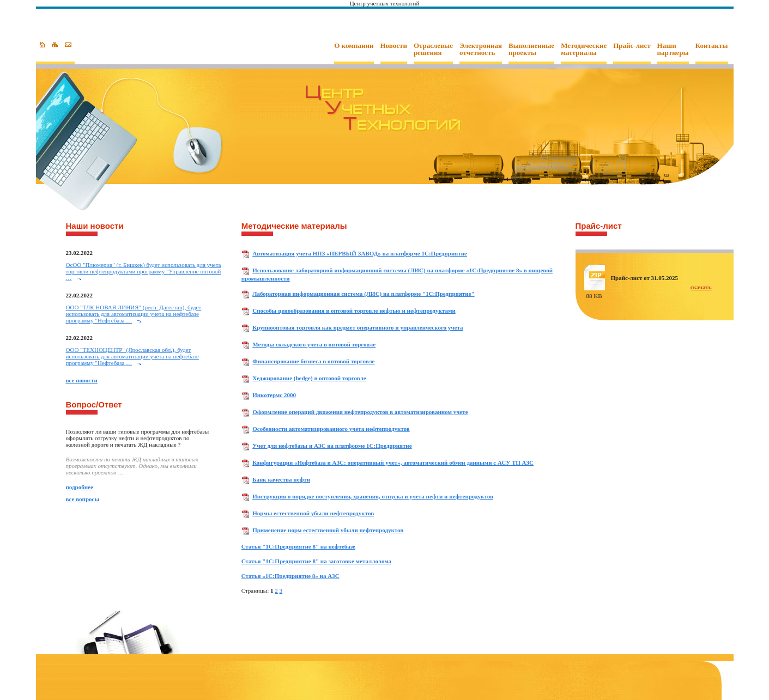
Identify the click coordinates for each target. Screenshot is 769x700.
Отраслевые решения (433, 49)
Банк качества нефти (281, 479)
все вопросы (83, 499)
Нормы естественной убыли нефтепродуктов (313, 513)
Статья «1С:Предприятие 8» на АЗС (290, 576)
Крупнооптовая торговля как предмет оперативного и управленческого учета (358, 327)
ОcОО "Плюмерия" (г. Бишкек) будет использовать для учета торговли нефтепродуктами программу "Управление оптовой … (144, 271)
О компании (354, 46)
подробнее (80, 487)
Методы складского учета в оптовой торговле (314, 344)
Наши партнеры (673, 49)
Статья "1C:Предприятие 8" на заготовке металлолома (316, 561)
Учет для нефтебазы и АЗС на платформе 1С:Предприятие (332, 446)
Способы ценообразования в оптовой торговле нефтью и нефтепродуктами (354, 311)
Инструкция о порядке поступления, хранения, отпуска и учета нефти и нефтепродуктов (373, 496)
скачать (701, 287)
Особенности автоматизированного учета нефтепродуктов (331, 429)
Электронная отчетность (481, 49)
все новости (82, 380)
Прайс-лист (632, 46)
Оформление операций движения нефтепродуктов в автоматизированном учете (360, 412)
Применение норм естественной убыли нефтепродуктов (328, 530)
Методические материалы (584, 49)
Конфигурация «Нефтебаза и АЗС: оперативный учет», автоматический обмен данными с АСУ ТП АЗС (393, 462)
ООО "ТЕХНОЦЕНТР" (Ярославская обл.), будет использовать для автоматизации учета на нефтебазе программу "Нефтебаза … (132, 356)
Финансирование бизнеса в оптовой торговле (313, 361)
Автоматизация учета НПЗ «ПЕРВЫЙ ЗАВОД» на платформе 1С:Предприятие (360, 253)
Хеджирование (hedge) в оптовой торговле (309, 378)
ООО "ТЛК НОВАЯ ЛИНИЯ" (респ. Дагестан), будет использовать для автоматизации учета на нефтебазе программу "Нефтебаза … (134, 314)
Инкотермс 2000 (274, 395)
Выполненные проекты (531, 49)
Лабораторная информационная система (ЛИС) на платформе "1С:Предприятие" (363, 294)
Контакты (712, 46)
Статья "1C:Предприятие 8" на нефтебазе (298, 546)
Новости (394, 46)
